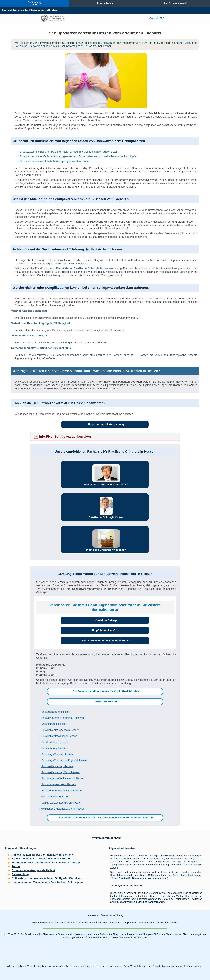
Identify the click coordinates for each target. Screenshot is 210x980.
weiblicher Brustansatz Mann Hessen (63, 809)
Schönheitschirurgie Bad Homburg (28, 951)
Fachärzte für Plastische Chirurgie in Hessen (85, 268)
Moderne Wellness (42, 923)
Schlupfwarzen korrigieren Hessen (61, 803)
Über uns (17, 10)
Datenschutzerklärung (112, 915)
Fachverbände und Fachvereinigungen (106, 641)
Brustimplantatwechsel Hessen (59, 736)
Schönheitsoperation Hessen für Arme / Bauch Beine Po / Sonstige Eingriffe (106, 818)
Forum (16, 866)
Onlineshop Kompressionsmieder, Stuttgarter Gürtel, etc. (47, 878)
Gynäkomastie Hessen (54, 797)
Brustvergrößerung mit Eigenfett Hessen (65, 760)
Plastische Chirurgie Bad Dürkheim (106, 485)
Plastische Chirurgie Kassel (106, 517)
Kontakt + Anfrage (106, 620)
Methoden (51, 10)
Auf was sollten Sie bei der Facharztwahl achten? (42, 855)
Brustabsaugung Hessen (56, 712)
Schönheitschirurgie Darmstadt (26, 958)
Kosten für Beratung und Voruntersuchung (143, 878)
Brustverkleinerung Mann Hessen (61, 772)
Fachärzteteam (34, 10)
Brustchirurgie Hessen (54, 724)
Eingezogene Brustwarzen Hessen (61, 791)
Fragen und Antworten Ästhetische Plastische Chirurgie (46, 863)
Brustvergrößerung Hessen (57, 754)
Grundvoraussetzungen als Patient (33, 870)
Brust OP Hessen (106, 702)
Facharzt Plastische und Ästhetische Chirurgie (41, 859)
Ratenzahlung (20, 874)
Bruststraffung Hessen (54, 748)
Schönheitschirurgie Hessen (25, 943)
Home (6, 10)
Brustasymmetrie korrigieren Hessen (62, 718)
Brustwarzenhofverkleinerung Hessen (63, 778)
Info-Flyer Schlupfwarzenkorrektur (65, 437)
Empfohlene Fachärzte (106, 631)
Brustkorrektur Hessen (54, 742)
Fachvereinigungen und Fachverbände (142, 902)
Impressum (93, 915)
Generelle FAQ (157, 18)
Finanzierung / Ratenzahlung (106, 424)
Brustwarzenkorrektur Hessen (59, 784)
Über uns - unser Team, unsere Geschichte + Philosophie (47, 882)
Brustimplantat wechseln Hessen (60, 730)
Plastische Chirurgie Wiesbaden (106, 550)
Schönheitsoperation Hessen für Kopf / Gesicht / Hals (106, 691)
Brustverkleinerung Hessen (57, 766)
